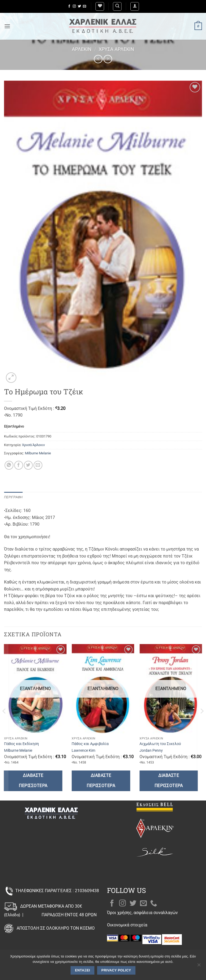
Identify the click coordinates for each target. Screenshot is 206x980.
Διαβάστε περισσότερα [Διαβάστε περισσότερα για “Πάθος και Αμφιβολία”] (101, 781)
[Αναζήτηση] (117, 6)
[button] (135, 6)
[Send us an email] (84, 6)
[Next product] (98, 59)
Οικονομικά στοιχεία (127, 925)
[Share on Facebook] (19, 465)
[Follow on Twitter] (79, 6)
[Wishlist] (100, 6)
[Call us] (154, 904)
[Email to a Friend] (38, 465)
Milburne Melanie (38, 453)
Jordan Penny (151, 751)
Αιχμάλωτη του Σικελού (160, 744)
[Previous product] (108, 59)
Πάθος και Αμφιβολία (90, 744)
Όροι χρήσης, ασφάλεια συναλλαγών (142, 913)
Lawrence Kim (83, 751)
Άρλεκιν (82, 49)
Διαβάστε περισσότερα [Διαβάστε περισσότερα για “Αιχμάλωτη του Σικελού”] (169, 781)
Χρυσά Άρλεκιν (116, 49)
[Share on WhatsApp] (9, 465)
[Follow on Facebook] (69, 6)
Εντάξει (83, 970)
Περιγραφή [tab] (13, 497)
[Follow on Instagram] (74, 6)
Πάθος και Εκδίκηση (21, 744)
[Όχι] (199, 966)
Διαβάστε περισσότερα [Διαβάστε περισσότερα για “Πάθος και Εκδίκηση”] (33, 781)
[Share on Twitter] (28, 465)
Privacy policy (116, 970)
